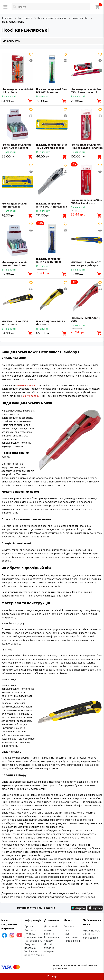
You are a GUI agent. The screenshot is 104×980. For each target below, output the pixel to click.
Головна (69, 927)
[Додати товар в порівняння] (31, 60)
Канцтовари (71, 937)
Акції (67, 934)
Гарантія (49, 934)
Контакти (30, 930)
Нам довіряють (33, 941)
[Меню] (5, 7)
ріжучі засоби (31, 396)
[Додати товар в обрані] (31, 54)
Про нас (29, 927)
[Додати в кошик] (30, 101)
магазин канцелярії (27, 385)
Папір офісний (72, 941)
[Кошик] (97, 7)
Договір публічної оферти (50, 948)
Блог (67, 930)
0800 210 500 (92, 931)
